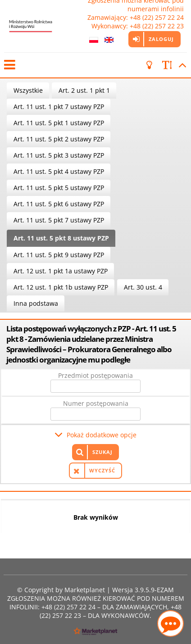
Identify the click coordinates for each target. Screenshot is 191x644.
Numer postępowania (96, 403)
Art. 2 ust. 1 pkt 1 (84, 90)
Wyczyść (102, 470)
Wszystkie (28, 90)
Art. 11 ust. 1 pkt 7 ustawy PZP (59, 107)
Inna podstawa (36, 303)
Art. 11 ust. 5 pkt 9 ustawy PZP (59, 255)
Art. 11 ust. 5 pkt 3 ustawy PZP (59, 155)
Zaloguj (161, 39)
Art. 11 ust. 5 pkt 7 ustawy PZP (59, 220)
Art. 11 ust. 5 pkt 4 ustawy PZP (59, 171)
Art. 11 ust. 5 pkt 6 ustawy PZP (59, 204)
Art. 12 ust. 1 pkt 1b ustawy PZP (61, 287)
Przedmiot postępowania (95, 375)
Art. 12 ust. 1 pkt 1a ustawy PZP (61, 271)
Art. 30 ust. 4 (143, 287)
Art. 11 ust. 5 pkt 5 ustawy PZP (59, 188)
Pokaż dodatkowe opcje (102, 435)
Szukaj (102, 452)
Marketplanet (85, 590)
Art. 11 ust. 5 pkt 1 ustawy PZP (59, 123)
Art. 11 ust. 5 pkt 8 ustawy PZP (61, 238)
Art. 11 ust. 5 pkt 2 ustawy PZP (59, 139)
